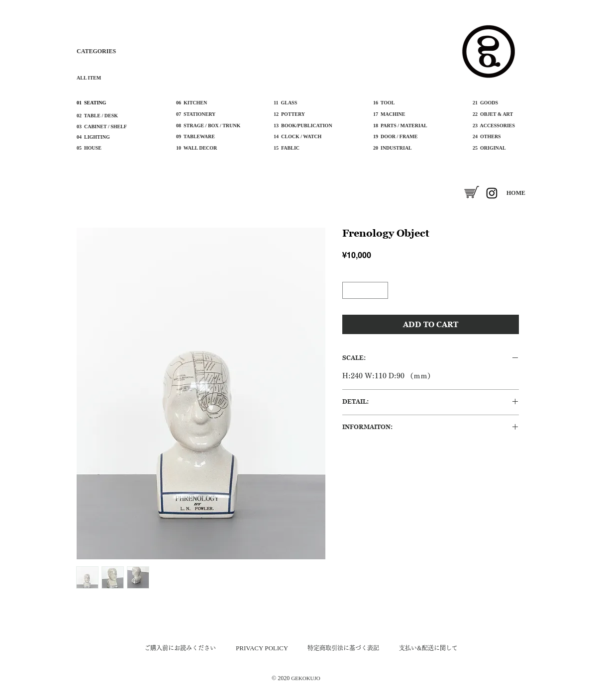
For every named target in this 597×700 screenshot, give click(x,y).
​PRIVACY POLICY (262, 648)
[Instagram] (492, 193)
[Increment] (381, 290)
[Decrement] (349, 290)
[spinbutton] (365, 290)
